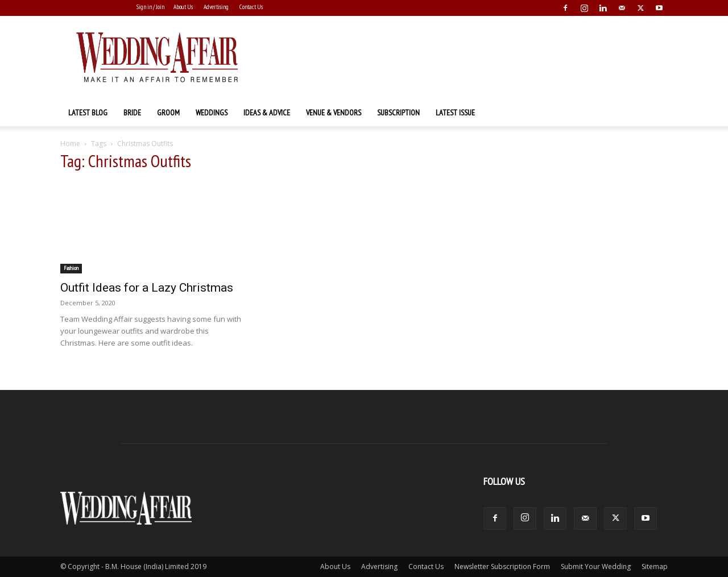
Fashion (71, 268)
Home (70, 144)
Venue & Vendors (334, 113)
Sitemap (655, 566)
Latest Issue (455, 113)
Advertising (216, 7)
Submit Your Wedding (596, 566)
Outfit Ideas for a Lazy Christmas (147, 288)
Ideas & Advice (267, 113)
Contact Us (251, 7)
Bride (132, 113)
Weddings (212, 113)
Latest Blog (88, 113)
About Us (183, 7)
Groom (168, 113)
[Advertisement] (461, 57)
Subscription (398, 113)
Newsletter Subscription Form (502, 566)
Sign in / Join (150, 7)
